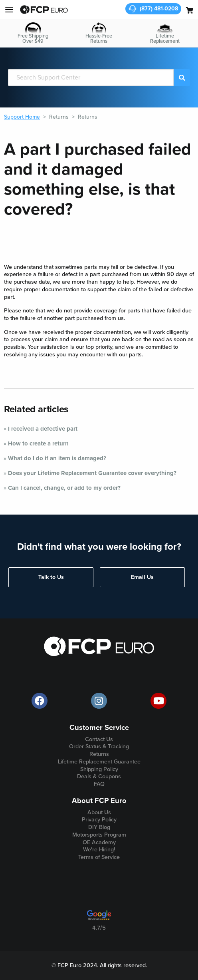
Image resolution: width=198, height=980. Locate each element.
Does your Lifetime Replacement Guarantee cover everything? (92, 473)
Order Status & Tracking (99, 746)
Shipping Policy (99, 769)
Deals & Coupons (99, 776)
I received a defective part (43, 429)
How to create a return (38, 443)
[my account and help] (9, 10)
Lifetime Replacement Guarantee (99, 762)
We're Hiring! (99, 850)
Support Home (22, 117)
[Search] (91, 78)
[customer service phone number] (153, 9)
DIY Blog (99, 827)
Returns (59, 117)
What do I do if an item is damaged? (57, 458)
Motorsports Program (99, 835)
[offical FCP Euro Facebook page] (40, 701)
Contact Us (99, 739)
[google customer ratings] (99, 918)
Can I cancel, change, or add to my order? (64, 488)
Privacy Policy (99, 820)
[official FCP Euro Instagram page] (99, 701)
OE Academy (99, 842)
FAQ (99, 784)
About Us (99, 812)
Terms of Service (99, 857)
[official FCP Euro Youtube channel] (158, 701)
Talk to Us (51, 577)
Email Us (142, 577)
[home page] (44, 10)
